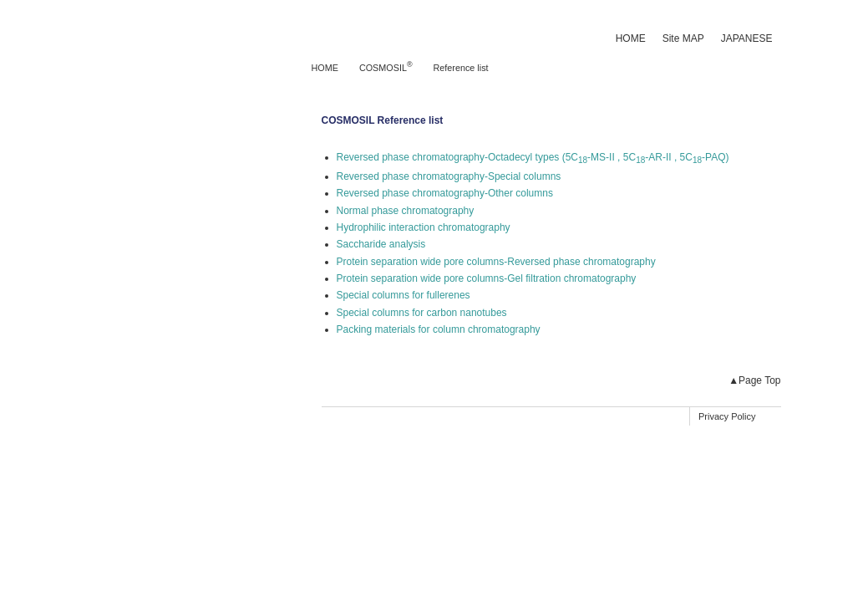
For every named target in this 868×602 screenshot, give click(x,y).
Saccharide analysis (381, 244)
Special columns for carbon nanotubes (422, 313)
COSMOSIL (386, 68)
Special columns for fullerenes (404, 295)
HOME (631, 38)
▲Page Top (754, 380)
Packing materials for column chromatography (439, 329)
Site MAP (683, 38)
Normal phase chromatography (406, 211)
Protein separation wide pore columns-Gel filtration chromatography (487, 278)
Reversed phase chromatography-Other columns (445, 193)
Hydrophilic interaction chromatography (424, 227)
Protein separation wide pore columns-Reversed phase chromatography (496, 262)
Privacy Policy (727, 416)
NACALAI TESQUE (169, 25)
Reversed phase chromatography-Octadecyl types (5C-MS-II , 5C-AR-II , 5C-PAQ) (533, 157)
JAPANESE (747, 38)
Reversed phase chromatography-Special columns (449, 176)
